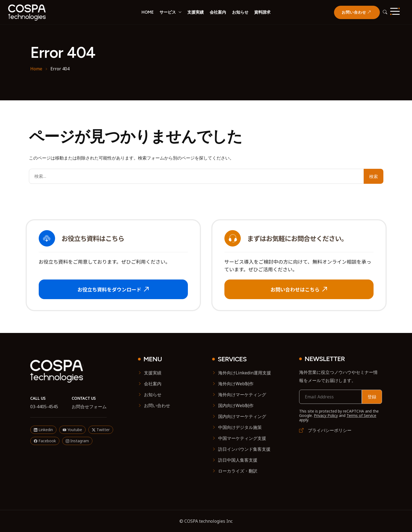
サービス (168, 12)
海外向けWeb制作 (236, 384)
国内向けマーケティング (242, 416)
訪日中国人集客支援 (238, 460)
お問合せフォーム (89, 407)
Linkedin (43, 430)
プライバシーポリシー (325, 430)
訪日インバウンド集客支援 (244, 449)
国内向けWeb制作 (236, 405)
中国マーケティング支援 (242, 438)
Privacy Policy (326, 415)
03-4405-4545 (44, 407)
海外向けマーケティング (242, 395)
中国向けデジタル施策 (240, 427)
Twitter (101, 430)
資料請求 (262, 12)
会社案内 (218, 12)
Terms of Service (361, 415)
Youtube (72, 430)
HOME (148, 12)
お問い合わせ (157, 405)
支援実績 (196, 12)
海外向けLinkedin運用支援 (245, 373)
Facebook (45, 441)
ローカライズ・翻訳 (238, 471)
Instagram (77, 441)
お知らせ (240, 12)
